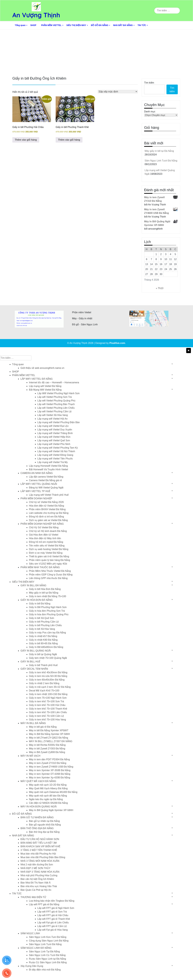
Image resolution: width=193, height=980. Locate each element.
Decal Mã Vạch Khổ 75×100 (44, 691)
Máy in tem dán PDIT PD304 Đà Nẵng (49, 759)
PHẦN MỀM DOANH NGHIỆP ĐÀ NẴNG (42, 524)
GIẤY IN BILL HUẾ (30, 662)
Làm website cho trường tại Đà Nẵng (49, 513)
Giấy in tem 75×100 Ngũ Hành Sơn (48, 698)
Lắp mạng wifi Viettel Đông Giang (55, 455)
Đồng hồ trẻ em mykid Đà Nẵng (46, 542)
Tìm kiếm (149, 83)
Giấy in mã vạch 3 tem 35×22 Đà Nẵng (50, 687)
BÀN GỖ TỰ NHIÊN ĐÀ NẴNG (37, 817)
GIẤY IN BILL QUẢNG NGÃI (36, 651)
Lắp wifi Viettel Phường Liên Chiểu (56, 408)
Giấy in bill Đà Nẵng (40, 604)
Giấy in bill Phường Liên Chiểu (45, 625)
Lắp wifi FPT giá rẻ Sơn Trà (52, 912)
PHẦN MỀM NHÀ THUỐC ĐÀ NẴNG (40, 567)
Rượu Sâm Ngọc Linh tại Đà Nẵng (47, 959)
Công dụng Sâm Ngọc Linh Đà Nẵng (49, 941)
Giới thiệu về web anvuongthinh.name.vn (42, 368)
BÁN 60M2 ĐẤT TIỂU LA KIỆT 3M (39, 843)
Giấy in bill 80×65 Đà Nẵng (43, 643)
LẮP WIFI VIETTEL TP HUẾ (35, 491)
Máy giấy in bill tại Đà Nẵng (159, 151)
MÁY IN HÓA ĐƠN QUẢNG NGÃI (39, 807)
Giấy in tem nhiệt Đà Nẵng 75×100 (47, 596)
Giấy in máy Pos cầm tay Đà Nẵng (47, 633)
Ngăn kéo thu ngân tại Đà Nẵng (46, 799)
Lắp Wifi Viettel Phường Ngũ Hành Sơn (59, 393)
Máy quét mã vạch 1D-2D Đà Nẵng (48, 785)
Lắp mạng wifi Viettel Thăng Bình (55, 433)
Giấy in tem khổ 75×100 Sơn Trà (46, 701)
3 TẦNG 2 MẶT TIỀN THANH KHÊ (39, 850)
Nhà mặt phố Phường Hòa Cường (39, 875)
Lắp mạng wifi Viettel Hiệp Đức (54, 437)
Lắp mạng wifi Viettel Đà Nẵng (45, 386)
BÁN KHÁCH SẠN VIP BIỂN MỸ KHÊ (40, 846)
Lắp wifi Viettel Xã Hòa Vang (53, 415)
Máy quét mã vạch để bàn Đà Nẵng (48, 796)
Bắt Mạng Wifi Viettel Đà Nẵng (45, 390)
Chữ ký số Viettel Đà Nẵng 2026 (46, 502)
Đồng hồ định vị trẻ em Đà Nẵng (46, 517)
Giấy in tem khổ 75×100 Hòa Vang (47, 720)
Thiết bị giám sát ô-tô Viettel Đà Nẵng (49, 556)
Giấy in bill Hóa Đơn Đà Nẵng (45, 589)
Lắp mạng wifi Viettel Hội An (52, 419)
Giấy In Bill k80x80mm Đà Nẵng (46, 647)
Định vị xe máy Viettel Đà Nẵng (46, 553)
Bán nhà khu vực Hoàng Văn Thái (39, 886)
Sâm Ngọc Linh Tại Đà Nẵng (44, 952)
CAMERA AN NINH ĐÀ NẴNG (37, 473)
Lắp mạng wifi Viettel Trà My (53, 462)
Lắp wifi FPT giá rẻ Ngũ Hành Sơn (56, 908)
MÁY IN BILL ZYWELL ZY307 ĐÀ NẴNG (51, 741)
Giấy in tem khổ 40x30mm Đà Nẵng (48, 672)
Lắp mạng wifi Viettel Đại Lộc (53, 426)
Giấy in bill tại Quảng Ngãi (43, 654)
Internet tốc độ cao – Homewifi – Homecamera (54, 382)
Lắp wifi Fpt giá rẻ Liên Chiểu (53, 923)
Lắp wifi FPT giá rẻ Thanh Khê (54, 919)
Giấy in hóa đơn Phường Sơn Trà (47, 611)
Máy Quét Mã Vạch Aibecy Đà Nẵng (48, 788)
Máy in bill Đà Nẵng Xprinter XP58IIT (49, 730)
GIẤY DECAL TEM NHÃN (34, 669)
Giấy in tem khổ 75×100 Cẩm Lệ (46, 716)
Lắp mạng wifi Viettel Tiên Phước (55, 459)
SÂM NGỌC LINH (30, 933)
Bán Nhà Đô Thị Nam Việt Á (36, 883)
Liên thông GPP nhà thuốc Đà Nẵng (48, 578)
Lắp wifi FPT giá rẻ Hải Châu (53, 915)
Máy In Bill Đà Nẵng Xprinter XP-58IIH (49, 734)
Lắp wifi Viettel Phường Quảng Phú (56, 401)
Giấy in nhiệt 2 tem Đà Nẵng (44, 683)
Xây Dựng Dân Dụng (32, 966)
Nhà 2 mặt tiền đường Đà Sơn (37, 865)
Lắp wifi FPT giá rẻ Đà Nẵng (44, 904)
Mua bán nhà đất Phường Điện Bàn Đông (43, 857)
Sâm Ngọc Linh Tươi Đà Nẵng (161, 161)
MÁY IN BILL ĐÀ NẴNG (33, 723)
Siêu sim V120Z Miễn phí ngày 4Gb (48, 564)
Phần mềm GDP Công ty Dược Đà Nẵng (51, 575)
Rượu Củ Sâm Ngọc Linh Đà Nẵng (48, 962)
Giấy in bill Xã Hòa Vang (42, 629)
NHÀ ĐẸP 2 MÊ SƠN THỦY (36, 868)
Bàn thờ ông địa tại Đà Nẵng (44, 832)
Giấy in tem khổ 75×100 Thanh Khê (48, 709)
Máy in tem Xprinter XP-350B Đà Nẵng (50, 770)
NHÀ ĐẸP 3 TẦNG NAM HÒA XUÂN (40, 872)
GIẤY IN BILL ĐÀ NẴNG (33, 585)
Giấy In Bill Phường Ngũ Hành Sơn (48, 607)
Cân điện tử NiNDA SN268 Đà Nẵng (48, 803)
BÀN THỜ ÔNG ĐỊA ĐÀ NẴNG (37, 828)
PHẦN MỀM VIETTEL (51, 25)
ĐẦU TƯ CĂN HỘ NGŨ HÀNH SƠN (40, 839)
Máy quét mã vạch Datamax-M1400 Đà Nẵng (53, 792)
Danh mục (150, 112)
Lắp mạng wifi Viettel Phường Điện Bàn (59, 422)
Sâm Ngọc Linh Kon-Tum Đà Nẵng (48, 937)
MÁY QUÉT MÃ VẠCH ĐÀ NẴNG (38, 781)
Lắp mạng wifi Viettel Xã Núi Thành (56, 451)
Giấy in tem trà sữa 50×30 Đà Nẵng (48, 676)
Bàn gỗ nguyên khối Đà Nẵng (45, 825)
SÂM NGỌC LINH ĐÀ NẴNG (36, 948)
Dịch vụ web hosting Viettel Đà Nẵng (49, 549)
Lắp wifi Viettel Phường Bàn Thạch (56, 404)
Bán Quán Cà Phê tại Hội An (36, 890)
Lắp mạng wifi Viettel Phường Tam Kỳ (58, 448)
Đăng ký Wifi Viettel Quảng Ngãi (46, 488)
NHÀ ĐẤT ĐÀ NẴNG (123, 25)
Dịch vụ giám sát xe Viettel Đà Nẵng (48, 520)
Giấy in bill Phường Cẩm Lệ (44, 622)
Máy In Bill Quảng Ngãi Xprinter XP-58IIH (51, 810)
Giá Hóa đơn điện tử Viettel (44, 535)
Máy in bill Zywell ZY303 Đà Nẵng (47, 749)
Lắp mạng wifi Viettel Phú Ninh (54, 444)
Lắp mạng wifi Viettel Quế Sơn (54, 440)
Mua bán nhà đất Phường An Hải (38, 854)
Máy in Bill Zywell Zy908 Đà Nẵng (47, 752)
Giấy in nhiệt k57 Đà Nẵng (43, 636)
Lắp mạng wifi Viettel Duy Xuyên (55, 430)
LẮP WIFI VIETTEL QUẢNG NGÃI (39, 484)
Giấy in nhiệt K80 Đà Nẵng (43, 640)
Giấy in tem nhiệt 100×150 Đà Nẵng (48, 694)
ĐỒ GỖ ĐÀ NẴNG (100, 25)
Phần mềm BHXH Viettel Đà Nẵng (47, 509)
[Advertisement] (96, 52)
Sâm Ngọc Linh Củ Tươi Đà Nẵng (47, 955)
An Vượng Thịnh (36, 15)
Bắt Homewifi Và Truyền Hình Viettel (48, 469)
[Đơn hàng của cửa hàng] (118, 92)
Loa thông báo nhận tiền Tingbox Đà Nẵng (52, 901)
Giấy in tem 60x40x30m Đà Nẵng (47, 680)
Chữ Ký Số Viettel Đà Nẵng (44, 527)
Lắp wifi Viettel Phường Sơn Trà (55, 397)
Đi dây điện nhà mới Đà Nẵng (45, 970)
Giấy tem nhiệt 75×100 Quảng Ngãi (48, 658)
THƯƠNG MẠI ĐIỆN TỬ (33, 897)
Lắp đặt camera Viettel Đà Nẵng (46, 477)
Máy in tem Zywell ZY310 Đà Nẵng (48, 763)
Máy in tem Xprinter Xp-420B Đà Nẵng (50, 778)
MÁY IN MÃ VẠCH (30, 756)
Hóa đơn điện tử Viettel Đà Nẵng (47, 506)
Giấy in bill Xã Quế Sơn (42, 618)
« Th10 (160, 288)
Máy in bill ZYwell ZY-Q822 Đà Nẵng (48, 738)
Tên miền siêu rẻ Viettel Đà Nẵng (47, 546)
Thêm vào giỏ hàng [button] (26, 140)
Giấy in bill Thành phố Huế (43, 665)
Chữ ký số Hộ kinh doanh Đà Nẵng (48, 531)
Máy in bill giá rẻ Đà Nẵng (43, 727)
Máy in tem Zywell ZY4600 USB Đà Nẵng (51, 767)
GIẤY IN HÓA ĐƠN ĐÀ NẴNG (37, 600)
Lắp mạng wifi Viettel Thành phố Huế (49, 495)
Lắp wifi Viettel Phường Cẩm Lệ (54, 411)
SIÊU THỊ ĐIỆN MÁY (76, 25)
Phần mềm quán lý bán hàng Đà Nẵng (49, 560)
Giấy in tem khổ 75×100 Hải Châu (47, 705)
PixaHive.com (117, 343)
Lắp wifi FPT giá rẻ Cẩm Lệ (52, 926)
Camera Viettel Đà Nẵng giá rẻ (45, 480)
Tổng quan (20, 25)
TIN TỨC (142, 25)
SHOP (33, 25)
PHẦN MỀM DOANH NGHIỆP (36, 498)
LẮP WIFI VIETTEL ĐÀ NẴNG (37, 379)
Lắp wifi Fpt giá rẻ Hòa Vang (53, 930)
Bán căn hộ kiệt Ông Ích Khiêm (37, 879)
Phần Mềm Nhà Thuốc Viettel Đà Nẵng (50, 571)
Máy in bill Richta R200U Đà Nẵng (47, 745)
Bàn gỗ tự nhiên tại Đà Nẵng (44, 821)
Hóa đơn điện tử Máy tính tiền (45, 538)
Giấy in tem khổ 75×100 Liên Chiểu (48, 712)
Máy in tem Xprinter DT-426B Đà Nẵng (50, 774)
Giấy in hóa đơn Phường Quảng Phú (49, 614)
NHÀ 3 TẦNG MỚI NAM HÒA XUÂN (40, 861)
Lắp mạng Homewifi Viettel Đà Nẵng (48, 466)
